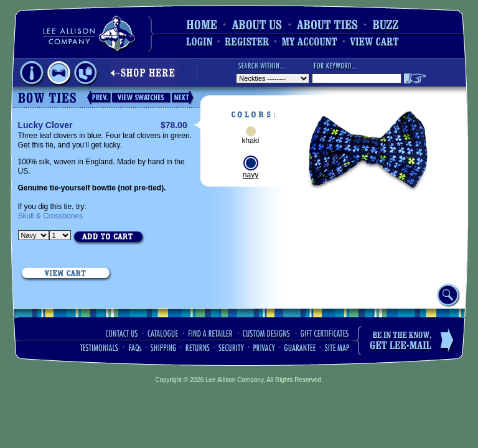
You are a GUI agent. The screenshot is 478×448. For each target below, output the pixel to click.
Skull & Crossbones (51, 216)
